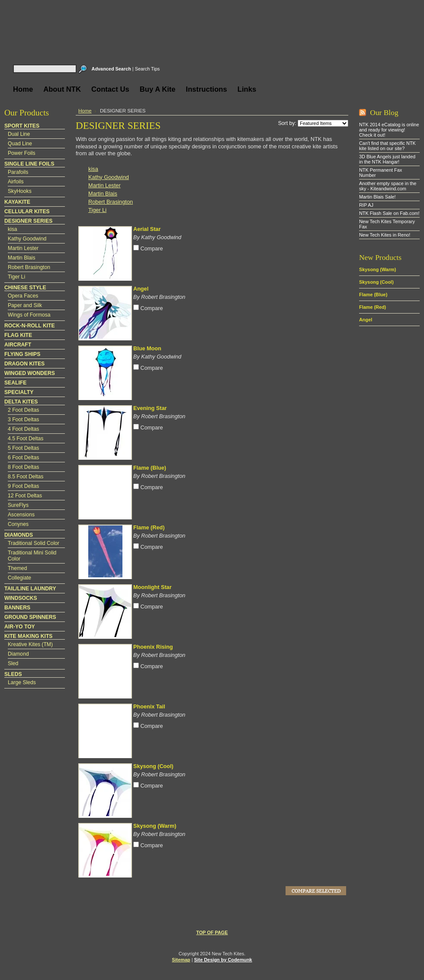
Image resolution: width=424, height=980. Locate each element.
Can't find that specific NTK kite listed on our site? (387, 146)
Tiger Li (16, 277)
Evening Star (150, 408)
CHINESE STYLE (25, 288)
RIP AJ (366, 205)
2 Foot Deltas (23, 410)
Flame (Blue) (150, 468)
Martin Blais (22, 258)
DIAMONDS (19, 535)
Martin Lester (23, 248)
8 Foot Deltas (23, 467)
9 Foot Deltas (23, 486)
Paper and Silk (25, 305)
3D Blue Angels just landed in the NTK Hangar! (387, 159)
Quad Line (20, 144)
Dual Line (19, 134)
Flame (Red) (149, 528)
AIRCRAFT (18, 345)
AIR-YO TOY (20, 627)
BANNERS (17, 608)
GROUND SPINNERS (30, 617)
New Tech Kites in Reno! (385, 235)
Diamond (18, 654)
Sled (13, 663)
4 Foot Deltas (23, 429)
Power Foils (22, 153)
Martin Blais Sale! (377, 197)
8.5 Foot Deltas (26, 477)
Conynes (18, 524)
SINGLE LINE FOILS (29, 164)
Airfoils (16, 182)
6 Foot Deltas (23, 458)
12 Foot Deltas (25, 496)
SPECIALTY (19, 392)
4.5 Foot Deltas (26, 439)
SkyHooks (20, 191)
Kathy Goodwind (27, 239)
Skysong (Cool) (153, 766)
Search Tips (147, 69)
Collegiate (19, 578)
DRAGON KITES (24, 364)
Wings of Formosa (29, 315)
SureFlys (18, 505)
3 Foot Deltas (23, 420)
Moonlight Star (153, 587)
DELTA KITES (21, 402)
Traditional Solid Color (34, 543)
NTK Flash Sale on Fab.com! (389, 213)
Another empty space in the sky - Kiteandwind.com (388, 186)
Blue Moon (147, 349)
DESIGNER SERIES (28, 221)
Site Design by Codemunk (223, 960)
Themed (18, 568)
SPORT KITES (22, 126)
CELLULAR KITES (27, 211)
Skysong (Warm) (155, 826)
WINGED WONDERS (30, 373)
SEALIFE (15, 383)
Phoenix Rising (153, 647)
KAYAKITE (17, 202)
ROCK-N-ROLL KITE (30, 326)
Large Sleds (22, 682)
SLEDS (13, 674)
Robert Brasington (29, 267)
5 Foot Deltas (23, 448)
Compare (152, 249)
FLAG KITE (18, 335)
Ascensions (21, 515)
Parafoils (18, 172)
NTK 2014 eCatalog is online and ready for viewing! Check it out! (389, 130)
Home (85, 111)
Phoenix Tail (149, 707)
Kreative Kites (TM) (30, 644)
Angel (141, 289)
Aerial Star (147, 229)
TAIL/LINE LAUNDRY (30, 589)
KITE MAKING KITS (28, 636)
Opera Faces (23, 296)
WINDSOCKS (21, 598)
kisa (13, 229)
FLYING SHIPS (22, 354)
